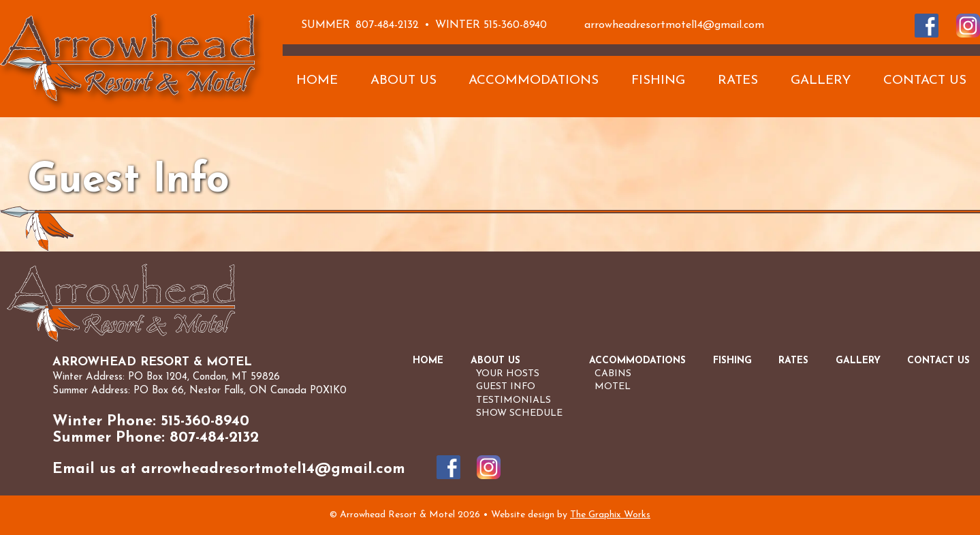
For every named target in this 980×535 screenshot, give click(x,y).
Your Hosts (508, 374)
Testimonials (513, 400)
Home (317, 81)
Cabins (613, 374)
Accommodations (534, 81)
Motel (613, 387)
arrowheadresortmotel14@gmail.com (674, 25)
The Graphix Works (610, 515)
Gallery (821, 81)
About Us (404, 81)
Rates (738, 81)
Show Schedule (519, 413)
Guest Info (506, 387)
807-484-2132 (387, 25)
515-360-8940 (515, 25)
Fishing (658, 81)
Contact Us (925, 81)
